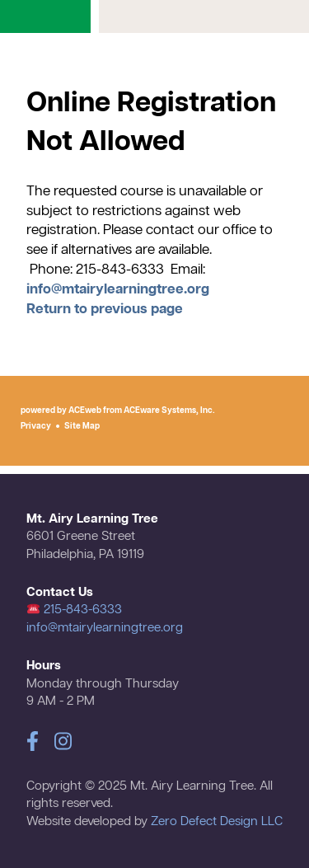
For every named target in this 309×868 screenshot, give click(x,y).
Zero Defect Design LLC (217, 822)
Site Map (82, 426)
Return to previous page (105, 310)
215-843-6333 (75, 610)
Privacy (36, 426)
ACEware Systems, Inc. (169, 411)
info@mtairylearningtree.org (118, 290)
